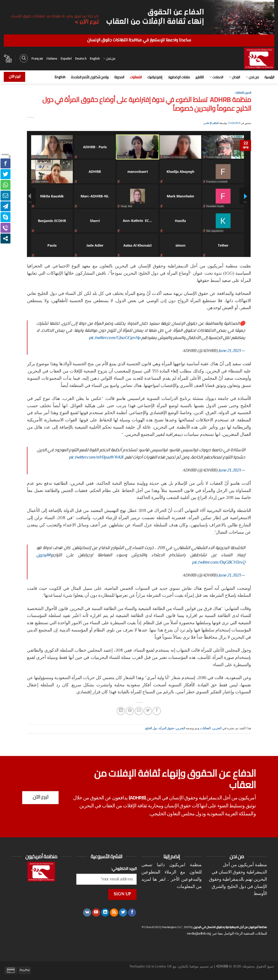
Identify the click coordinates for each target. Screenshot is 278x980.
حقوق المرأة (167, 729)
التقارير (200, 77)
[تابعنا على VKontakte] (87, 913)
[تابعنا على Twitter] (123, 913)
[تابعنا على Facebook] (132, 913)
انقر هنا (159, 880)
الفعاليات (136, 77)
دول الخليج (151, 729)
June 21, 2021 (229, 351)
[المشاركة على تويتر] (148, 711)
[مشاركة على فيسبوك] (157, 711)
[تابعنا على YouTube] (96, 913)
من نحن (109, 58)
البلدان (234, 77)
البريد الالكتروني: (124, 869)
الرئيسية (269, 77)
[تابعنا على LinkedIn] (105, 913)
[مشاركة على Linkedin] (121, 711)
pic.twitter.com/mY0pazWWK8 (96, 458)
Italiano (52, 58)
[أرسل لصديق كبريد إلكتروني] (139, 711)
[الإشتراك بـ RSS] (114, 913)
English (95, 58)
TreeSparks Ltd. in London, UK (151, 967)
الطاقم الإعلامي (211, 123)
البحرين (248, 92)
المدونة (119, 77)
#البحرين (44, 555)
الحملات (216, 77)
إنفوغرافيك (155, 77)
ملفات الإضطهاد (179, 77)
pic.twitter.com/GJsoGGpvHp (115, 338)
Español (66, 58)
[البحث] (24, 58)
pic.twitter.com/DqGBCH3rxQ (219, 563)
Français (37, 58)
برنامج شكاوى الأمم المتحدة (90, 77)
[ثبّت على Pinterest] (130, 711)
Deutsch (81, 58)
